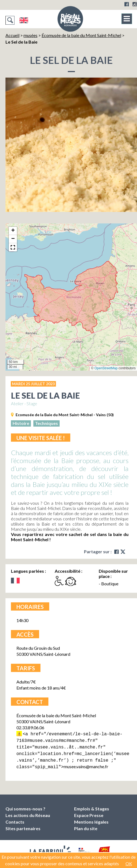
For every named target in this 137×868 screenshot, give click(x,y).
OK (129, 863)
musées (30, 35)
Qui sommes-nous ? (25, 805)
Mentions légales (91, 819)
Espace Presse (89, 812)
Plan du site (86, 825)
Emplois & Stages (92, 805)
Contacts (15, 819)
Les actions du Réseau (28, 812)
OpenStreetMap (106, 368)
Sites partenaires (23, 825)
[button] (13, 231)
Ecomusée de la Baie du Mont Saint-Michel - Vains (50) (65, 415)
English (24, 20)
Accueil (12, 35)
